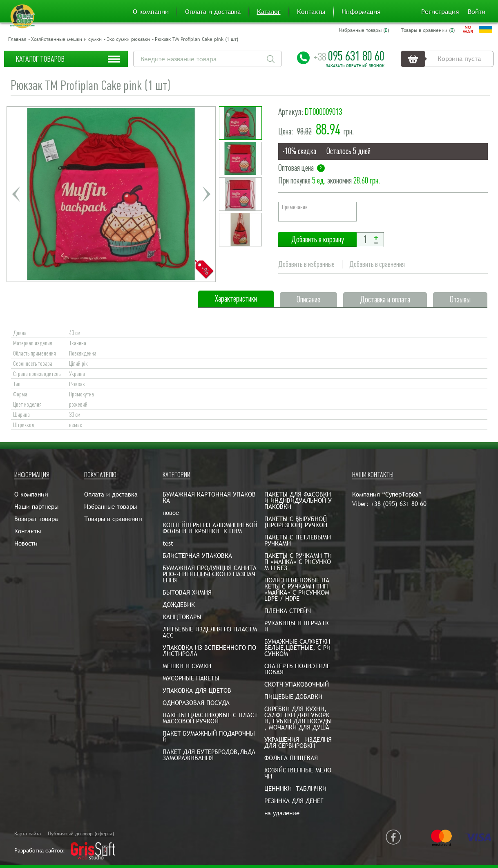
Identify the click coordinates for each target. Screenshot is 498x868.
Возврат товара (36, 519)
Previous (16, 194)
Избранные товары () (364, 30)
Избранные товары (111, 507)
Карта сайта (28, 834)
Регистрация (440, 12)
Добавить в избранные (306, 264)
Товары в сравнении (113, 519)
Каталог (269, 12)
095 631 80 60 (349, 56)
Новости (26, 543)
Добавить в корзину (317, 240)
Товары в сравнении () (428, 30)
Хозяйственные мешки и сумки (66, 39)
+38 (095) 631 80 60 (399, 504)
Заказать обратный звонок (355, 66)
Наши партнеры (36, 507)
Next (206, 194)
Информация (361, 12)
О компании (151, 12)
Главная (17, 39)
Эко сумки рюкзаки (128, 39)
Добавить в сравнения (377, 264)
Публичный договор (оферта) (81, 834)
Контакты (311, 12)
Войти (477, 12)
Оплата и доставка (213, 12)
